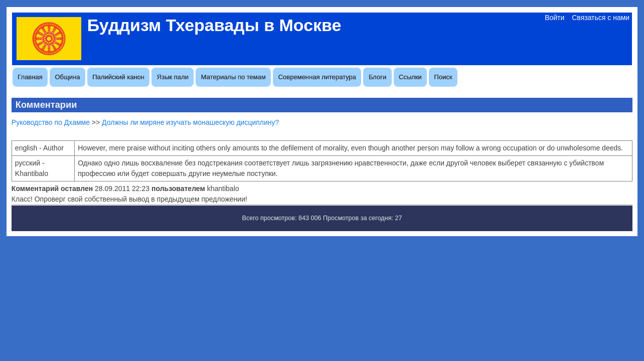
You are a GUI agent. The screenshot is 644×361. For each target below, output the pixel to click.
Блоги (377, 77)
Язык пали (173, 77)
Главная (30, 77)
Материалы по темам (233, 77)
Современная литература (317, 77)
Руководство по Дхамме (51, 122)
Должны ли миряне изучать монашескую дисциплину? (190, 122)
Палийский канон (118, 77)
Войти (554, 18)
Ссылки (410, 77)
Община (68, 77)
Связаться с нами (601, 18)
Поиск (443, 77)
